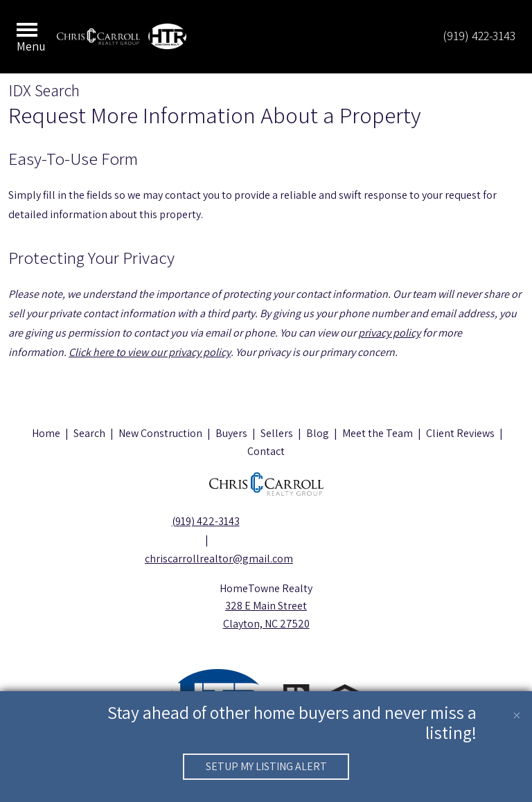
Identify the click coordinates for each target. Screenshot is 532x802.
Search (89, 433)
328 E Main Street (266, 606)
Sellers (277, 433)
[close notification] (517, 706)
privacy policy (389, 333)
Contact (266, 451)
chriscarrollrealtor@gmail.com (205, 559)
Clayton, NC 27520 (266, 624)
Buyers (231, 433)
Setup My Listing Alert (266, 766)
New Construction (160, 433)
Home (46, 433)
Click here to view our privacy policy (150, 352)
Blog (318, 433)
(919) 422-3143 (479, 36)
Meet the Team (378, 433)
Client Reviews (460, 433)
